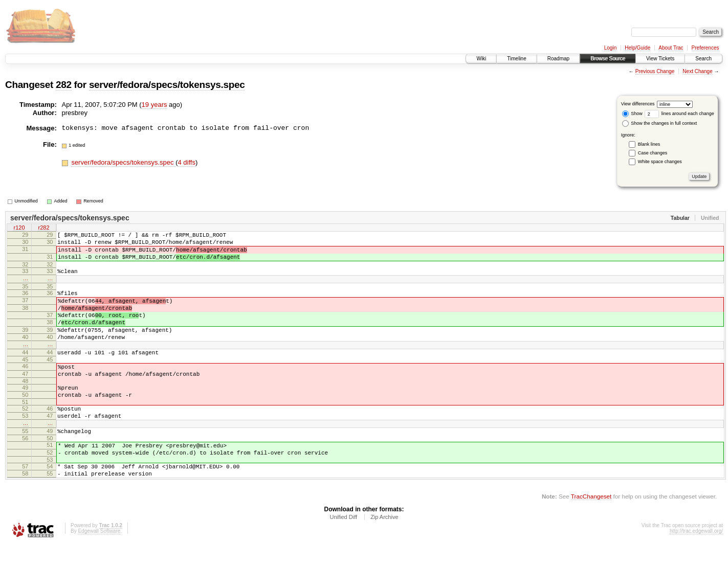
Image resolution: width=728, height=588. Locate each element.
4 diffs (187, 162)
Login (610, 48)
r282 (43, 229)
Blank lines (649, 144)
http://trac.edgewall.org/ (696, 574)
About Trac (671, 48)
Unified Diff (343, 560)
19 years (155, 105)
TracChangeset (591, 539)
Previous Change (655, 71)
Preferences (705, 48)
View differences (638, 104)
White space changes (660, 162)
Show (632, 114)
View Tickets (660, 59)
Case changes (653, 153)
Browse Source (608, 59)
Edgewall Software (99, 574)
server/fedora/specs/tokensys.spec (167, 85)
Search (703, 59)
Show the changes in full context (660, 123)
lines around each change (679, 114)
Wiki (481, 59)
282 (64, 85)
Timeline (516, 59)
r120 (19, 229)
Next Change (697, 71)
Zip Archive (384, 560)
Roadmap (558, 59)
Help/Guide (637, 48)
